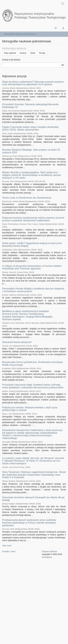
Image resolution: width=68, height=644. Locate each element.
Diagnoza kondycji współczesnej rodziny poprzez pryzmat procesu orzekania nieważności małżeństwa (33, 219)
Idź (63, 65)
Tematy (42, 53)
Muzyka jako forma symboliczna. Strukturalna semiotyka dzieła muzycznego (32, 364)
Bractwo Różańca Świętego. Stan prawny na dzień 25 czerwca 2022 (31, 151)
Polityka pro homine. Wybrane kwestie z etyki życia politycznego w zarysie (30, 409)
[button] (56, 28)
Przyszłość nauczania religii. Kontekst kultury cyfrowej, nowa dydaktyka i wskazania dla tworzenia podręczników (33, 386)
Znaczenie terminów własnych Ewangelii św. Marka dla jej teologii (33, 499)
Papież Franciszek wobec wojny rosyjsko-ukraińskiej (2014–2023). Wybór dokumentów (30, 128)
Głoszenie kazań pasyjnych (17, 342)
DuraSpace (47, 557)
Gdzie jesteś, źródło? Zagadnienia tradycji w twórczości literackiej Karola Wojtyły (32, 245)
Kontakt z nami (9, 551)
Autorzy (23, 53)
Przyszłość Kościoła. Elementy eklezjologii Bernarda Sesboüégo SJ (30, 106)
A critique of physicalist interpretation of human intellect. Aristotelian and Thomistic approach (32, 267)
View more (7, 546)
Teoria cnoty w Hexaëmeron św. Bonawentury (27, 198)
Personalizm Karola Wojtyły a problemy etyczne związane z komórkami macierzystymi (33, 290)
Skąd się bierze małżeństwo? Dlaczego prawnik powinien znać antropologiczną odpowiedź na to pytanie (33, 83)
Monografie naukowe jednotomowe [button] (21, 34)
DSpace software (49, 551)
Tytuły (33, 53)
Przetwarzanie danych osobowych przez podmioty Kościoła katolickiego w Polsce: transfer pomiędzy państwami (29, 523)
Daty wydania (10, 53)
